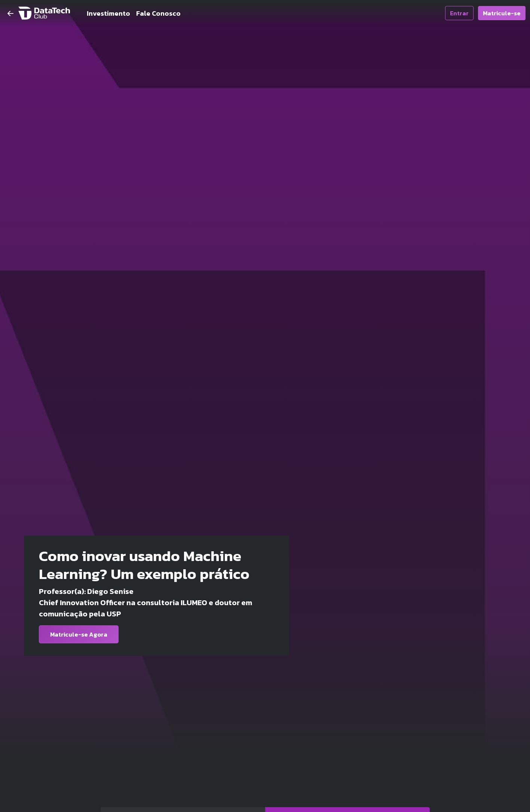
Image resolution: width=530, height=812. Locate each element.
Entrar (459, 13)
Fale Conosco (158, 13)
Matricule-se (502, 13)
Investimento (108, 13)
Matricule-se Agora (79, 634)
